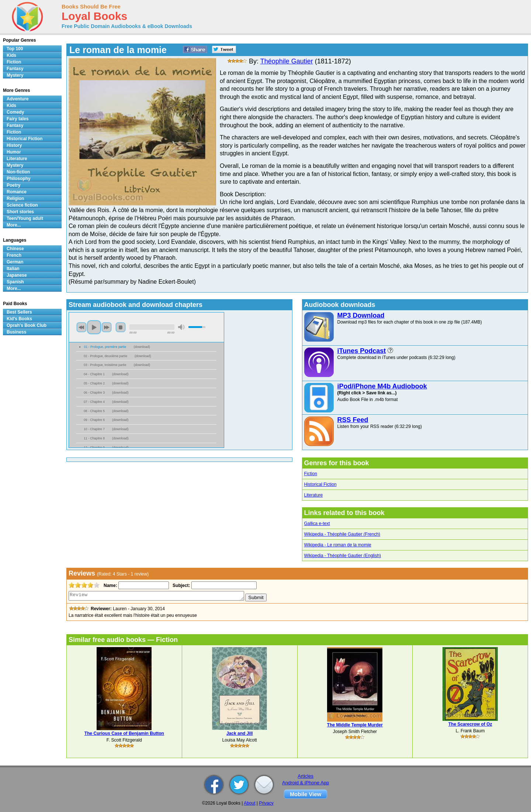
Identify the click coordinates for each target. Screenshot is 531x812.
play (94, 327)
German (15, 262)
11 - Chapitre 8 (94, 438)
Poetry (13, 185)
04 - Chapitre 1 (94, 374)
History (14, 145)
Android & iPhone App (306, 783)
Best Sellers (19, 312)
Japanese (17, 275)
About (249, 803)
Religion (15, 198)
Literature (314, 495)
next (107, 327)
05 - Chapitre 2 (94, 383)
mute (181, 327)
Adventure (18, 99)
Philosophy (19, 179)
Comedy (15, 112)
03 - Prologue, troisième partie (105, 365)
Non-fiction (18, 172)
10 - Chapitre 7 (94, 429)
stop (121, 327)
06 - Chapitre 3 (94, 393)
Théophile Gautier (287, 61)
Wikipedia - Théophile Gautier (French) (342, 534)
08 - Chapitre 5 (94, 411)
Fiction (311, 474)
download (142, 347)
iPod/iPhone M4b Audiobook (382, 386)
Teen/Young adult (25, 218)
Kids (11, 55)
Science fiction (22, 205)
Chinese (15, 249)
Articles (306, 776)
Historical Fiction (320, 484)
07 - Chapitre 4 (94, 402)
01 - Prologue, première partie (105, 347)
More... (14, 225)
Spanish (15, 282)
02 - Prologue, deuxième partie (105, 356)
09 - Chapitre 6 (94, 420)
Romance (17, 192)
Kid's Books (19, 319)
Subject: (181, 585)
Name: (110, 585)
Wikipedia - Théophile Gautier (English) (343, 556)
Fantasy (15, 69)
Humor (14, 152)
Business (16, 332)
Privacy (266, 803)
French (14, 255)
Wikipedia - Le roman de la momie (338, 545)
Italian (13, 269)
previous (81, 327)
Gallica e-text (317, 524)
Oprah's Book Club (27, 325)
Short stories (20, 212)
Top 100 (15, 49)
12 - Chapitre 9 (94, 448)
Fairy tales (18, 119)
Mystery (15, 75)
